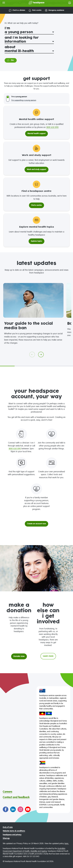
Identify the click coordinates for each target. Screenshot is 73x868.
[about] (29, 51)
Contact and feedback (16, 797)
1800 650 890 (52, 127)
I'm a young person (19, 97)
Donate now (19, 656)
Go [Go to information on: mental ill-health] (10, 60)
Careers (7, 792)
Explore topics (36, 241)
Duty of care (8, 827)
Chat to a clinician (17, 10)
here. (67, 843)
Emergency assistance (55, 10)
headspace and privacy (12, 835)
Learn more (48, 656)
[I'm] (29, 32)
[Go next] (41, 354)
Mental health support (36, 134)
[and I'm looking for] (29, 42)
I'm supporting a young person (24, 100)
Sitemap (6, 838)
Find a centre (35, 10)
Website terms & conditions (14, 831)
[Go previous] (32, 354)
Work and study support (36, 170)
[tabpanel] (33, 314)
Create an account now (36, 524)
